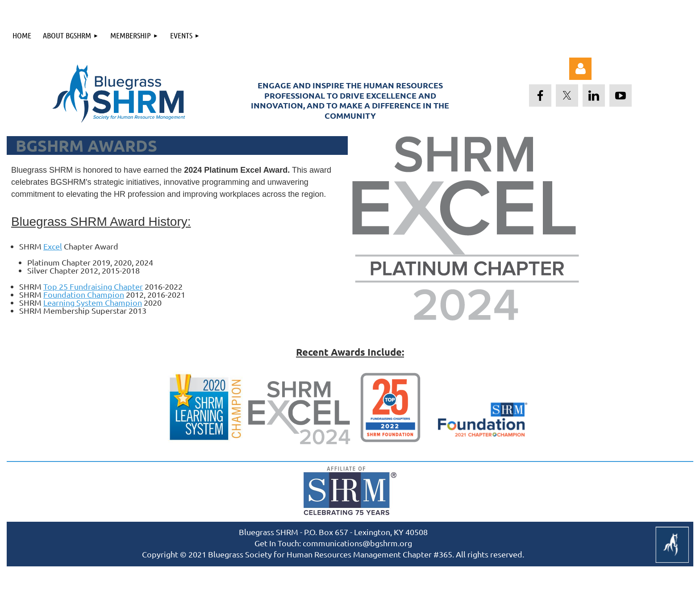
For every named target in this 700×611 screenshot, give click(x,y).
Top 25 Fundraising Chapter (93, 286)
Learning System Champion (93, 302)
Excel (53, 246)
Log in (580, 69)
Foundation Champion (84, 294)
